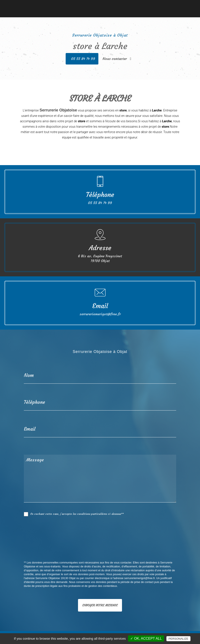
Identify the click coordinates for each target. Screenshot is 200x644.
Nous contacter (163, 6)
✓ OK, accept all (146, 638)
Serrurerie (66, 6)
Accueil (30, 6)
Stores (117, 6)
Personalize (178, 639)
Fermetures (85, 6)
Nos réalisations (136, 6)
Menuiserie (47, 6)
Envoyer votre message (100, 605)
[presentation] (70, 548)
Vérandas (103, 6)
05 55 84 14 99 (83, 59)
